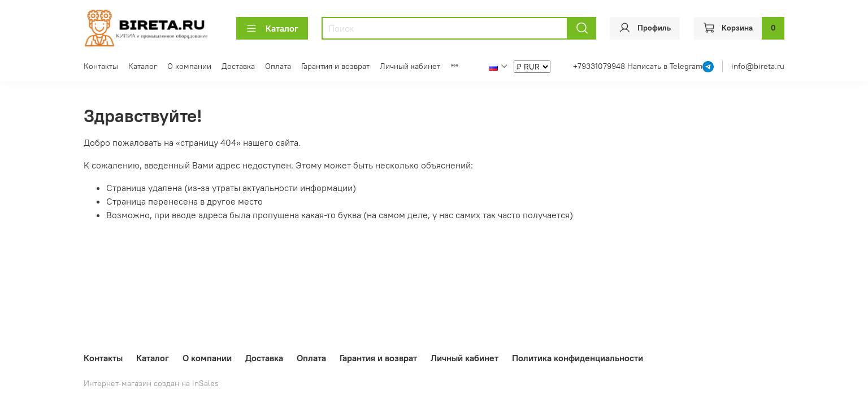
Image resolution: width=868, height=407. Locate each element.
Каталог (272, 28)
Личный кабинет (410, 66)
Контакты (101, 66)
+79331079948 (600, 66)
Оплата (278, 66)
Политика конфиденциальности (578, 358)
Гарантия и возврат (335, 66)
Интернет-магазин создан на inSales (151, 383)
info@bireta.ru (758, 66)
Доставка (238, 66)
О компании (189, 66)
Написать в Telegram (665, 66)
